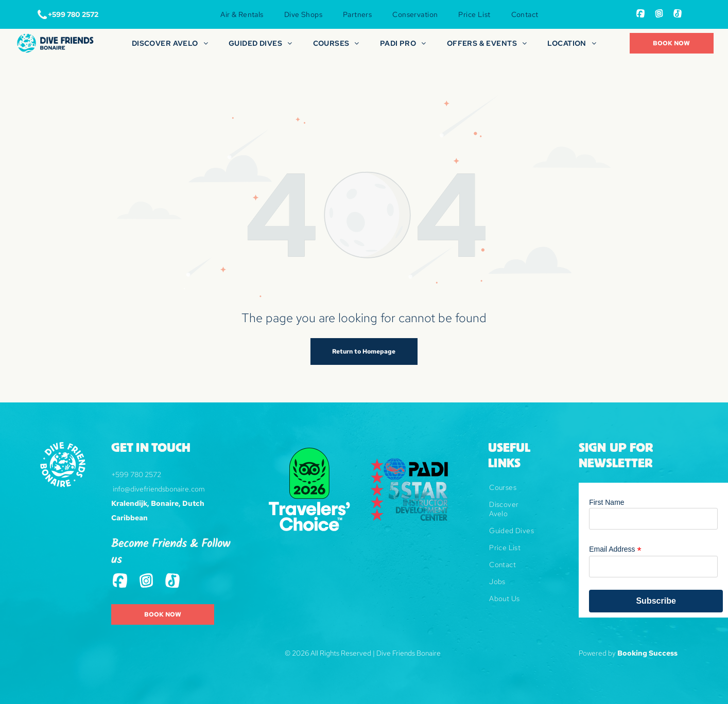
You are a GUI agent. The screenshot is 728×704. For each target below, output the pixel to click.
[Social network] (640, 15)
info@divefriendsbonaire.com (159, 489)
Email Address (615, 549)
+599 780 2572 (136, 474)
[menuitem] (242, 14)
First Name (606, 502)
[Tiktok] (678, 15)
